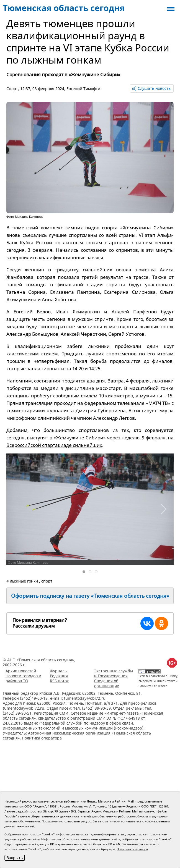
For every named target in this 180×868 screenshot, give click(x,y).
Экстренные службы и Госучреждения (114, 673)
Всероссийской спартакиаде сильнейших (54, 445)
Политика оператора (42, 738)
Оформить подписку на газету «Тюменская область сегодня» (90, 596)
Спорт (12, 89)
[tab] (84, 572)
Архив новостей (21, 671)
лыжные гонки (24, 581)
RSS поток (59, 681)
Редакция (59, 676)
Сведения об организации (107, 683)
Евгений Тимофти (83, 89)
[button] (163, 509)
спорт (47, 581)
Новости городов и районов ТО (23, 678)
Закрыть (15, 858)
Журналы (59, 671)
